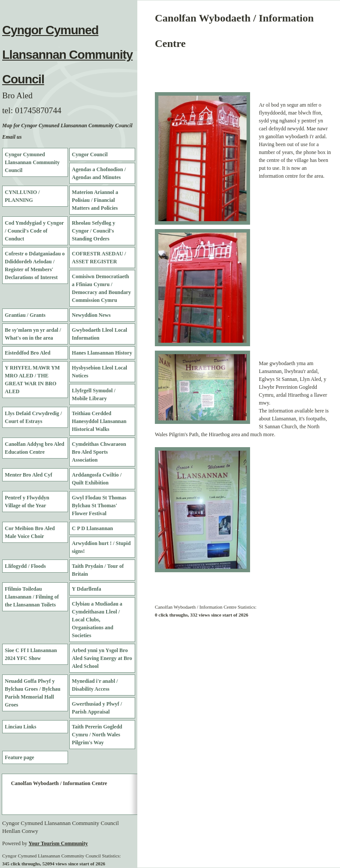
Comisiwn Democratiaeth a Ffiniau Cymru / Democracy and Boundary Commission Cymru (102, 288)
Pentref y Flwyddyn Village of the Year (27, 502)
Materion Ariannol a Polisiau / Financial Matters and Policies (95, 200)
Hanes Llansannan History (102, 353)
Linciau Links (21, 727)
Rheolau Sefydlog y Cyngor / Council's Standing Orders (94, 231)
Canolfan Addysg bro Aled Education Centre (35, 448)
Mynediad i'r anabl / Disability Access (95, 685)
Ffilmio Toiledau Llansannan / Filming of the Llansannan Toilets (32, 597)
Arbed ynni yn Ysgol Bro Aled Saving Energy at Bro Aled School (102, 658)
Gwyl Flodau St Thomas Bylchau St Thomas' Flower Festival (99, 506)
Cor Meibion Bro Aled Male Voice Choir (30, 532)
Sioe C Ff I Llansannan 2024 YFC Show (31, 654)
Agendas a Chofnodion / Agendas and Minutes (99, 173)
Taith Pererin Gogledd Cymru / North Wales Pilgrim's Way (97, 735)
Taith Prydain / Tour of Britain (98, 570)
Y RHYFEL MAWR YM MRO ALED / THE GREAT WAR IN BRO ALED (32, 380)
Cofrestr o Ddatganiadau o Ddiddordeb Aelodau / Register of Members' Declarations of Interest (35, 265)
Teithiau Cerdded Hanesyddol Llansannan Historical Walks (99, 421)
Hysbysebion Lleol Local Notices (100, 372)
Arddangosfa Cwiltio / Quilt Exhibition (97, 479)
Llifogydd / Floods (25, 566)
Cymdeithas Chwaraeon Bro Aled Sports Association (99, 452)
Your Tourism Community (58, 843)
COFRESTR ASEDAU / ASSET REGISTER (99, 258)
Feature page (20, 757)
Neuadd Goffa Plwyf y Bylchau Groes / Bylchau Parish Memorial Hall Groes (33, 693)
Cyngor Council (90, 154)
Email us (12, 137)
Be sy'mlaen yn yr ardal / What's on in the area (33, 334)
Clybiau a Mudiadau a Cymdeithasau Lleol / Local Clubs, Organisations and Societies (97, 620)
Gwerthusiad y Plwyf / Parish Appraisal (97, 708)
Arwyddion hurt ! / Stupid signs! (101, 547)
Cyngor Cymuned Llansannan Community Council (67, 55)
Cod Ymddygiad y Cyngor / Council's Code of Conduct (34, 231)
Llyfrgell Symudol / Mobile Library (94, 395)
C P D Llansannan (93, 528)
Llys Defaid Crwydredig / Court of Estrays (33, 417)
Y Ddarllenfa (87, 589)
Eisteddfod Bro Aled (28, 353)
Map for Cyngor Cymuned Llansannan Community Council (67, 126)
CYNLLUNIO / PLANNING (22, 196)
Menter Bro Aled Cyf (29, 475)
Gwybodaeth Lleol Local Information (100, 334)
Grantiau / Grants (25, 315)
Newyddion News (91, 315)
